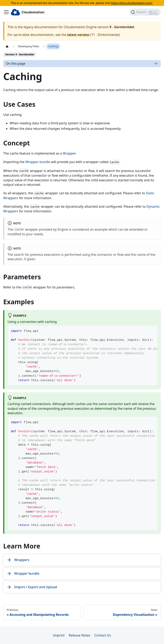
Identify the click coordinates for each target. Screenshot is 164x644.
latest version (78, 35)
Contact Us (103, 635)
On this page (16, 63)
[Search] (145, 12)
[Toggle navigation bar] (6, 12)
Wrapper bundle (38, 162)
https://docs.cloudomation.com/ (132, 3)
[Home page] (7, 46)
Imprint (59, 635)
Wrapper (69, 153)
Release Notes (79, 635)
